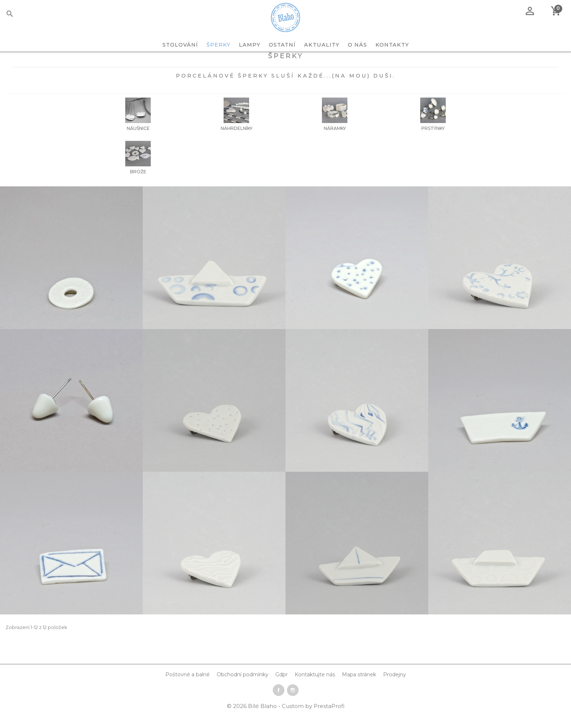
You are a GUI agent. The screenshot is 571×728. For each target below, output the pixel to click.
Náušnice (138, 141)
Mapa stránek (359, 688)
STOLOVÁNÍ (180, 45)
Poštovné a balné (188, 688)
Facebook (279, 703)
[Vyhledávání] (21, 15)
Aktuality (322, 45)
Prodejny (395, 688)
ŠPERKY (218, 45)
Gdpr (281, 688)
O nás (357, 45)
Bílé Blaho (263, 719)
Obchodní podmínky (243, 688)
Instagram (293, 703)
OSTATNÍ (282, 45)
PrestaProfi (329, 719)
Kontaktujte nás (315, 688)
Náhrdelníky (237, 141)
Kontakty (392, 45)
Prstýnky (433, 141)
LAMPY (250, 45)
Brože (138, 185)
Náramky (335, 141)
